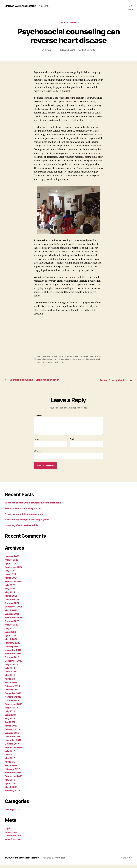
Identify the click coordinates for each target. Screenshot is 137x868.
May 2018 (10, 722)
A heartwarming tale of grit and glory (24, 517)
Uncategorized (68, 23)
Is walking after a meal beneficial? (22, 529)
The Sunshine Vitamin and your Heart (24, 512)
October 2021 (12, 607)
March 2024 (11, 581)
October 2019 (12, 661)
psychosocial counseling (66, 360)
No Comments (89, 50)
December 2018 (13, 697)
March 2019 (11, 686)
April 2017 (10, 765)
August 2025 (11, 563)
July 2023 (10, 589)
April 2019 (10, 682)
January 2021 (12, 617)
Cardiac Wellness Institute (22, 6)
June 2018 (10, 718)
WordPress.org (13, 843)
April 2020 (10, 639)
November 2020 (13, 621)
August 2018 (11, 711)
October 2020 (12, 625)
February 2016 (12, 794)
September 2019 (13, 664)
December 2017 (13, 740)
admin (50, 50)
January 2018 (12, 736)
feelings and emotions (86, 357)
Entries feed (11, 835)
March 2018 (11, 729)
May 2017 (10, 762)
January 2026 (12, 560)
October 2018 (12, 704)
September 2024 (14, 571)
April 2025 (10, 567)
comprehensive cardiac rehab (50, 357)
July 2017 (10, 754)
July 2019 (10, 671)
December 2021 (13, 603)
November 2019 (13, 657)
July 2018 (10, 715)
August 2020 (12, 628)
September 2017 (13, 751)
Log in (8, 832)
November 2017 (13, 744)
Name (36, 443)
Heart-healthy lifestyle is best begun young (27, 523)
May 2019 (10, 679)
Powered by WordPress (55, 861)
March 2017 (11, 769)
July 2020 (10, 632)
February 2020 (13, 646)
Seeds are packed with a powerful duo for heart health (33, 506)
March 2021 (11, 614)
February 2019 (12, 690)
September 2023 (14, 585)
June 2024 (10, 578)
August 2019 (11, 668)
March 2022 (11, 599)
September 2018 (13, 708)
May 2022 (10, 596)
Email (72, 443)
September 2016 (13, 780)
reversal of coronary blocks (90, 360)
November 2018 (13, 700)
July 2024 (10, 574)
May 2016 (10, 783)
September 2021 (13, 610)
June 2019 (10, 675)
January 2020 (12, 650)
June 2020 (10, 635)
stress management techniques (51, 362)
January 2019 (12, 693)
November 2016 (13, 776)
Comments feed (13, 839)
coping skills (70, 357)
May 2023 (10, 592)
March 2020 (11, 643)
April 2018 (10, 726)
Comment (38, 419)
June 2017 (10, 758)
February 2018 (12, 733)
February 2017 (12, 772)
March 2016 (11, 791)
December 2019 (13, 653)
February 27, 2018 (68, 50)
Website (37, 455)
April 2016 (10, 787)
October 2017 (12, 747)
